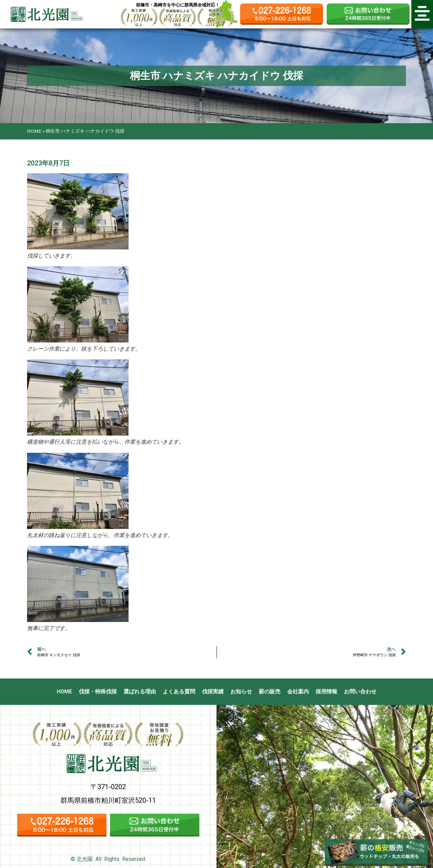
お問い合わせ (360, 692)
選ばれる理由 (140, 692)
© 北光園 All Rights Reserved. (108, 859)
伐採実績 (213, 692)
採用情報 (326, 692)
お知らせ (241, 692)
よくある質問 (179, 692)
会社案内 (298, 692)
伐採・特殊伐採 (98, 692)
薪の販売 (270, 692)
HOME (34, 131)
